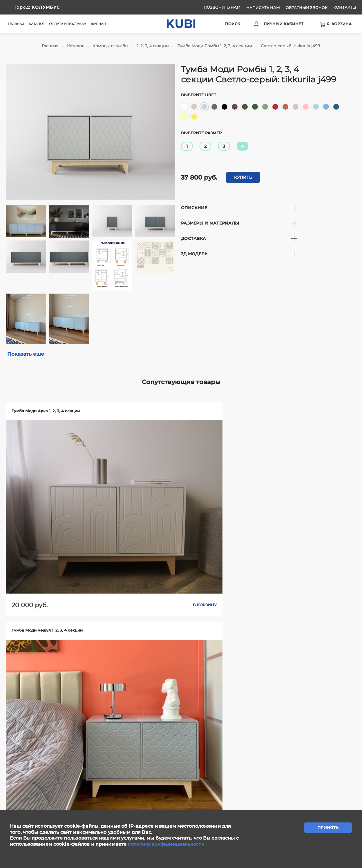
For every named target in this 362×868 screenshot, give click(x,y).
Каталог (75, 46)
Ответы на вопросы (329, 780)
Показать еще (27, 354)
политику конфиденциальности (167, 844)
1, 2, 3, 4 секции (153, 46)
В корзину (70, 507)
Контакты (345, 7)
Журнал (98, 24)
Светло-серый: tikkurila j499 (290, 46)
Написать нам (263, 8)
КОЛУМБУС (46, 7)
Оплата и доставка (68, 24)
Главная (16, 24)
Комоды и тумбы (110, 46)
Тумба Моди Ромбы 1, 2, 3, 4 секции (215, 46)
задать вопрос (181, 748)
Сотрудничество (205, 780)
